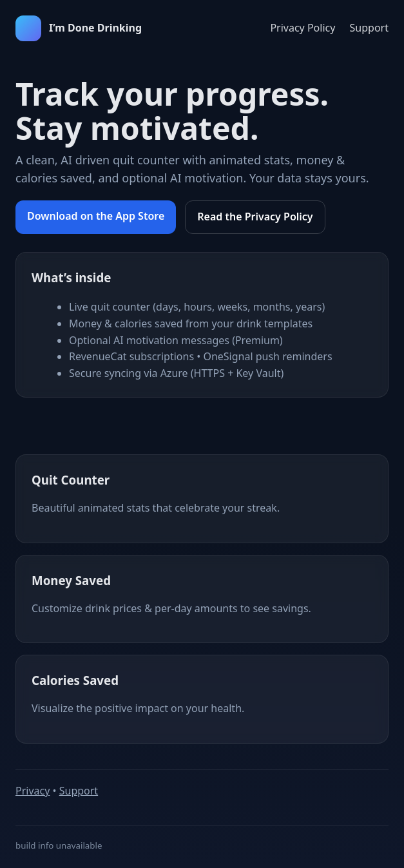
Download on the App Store (96, 216)
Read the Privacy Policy (255, 217)
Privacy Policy (303, 28)
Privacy (33, 791)
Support (369, 28)
